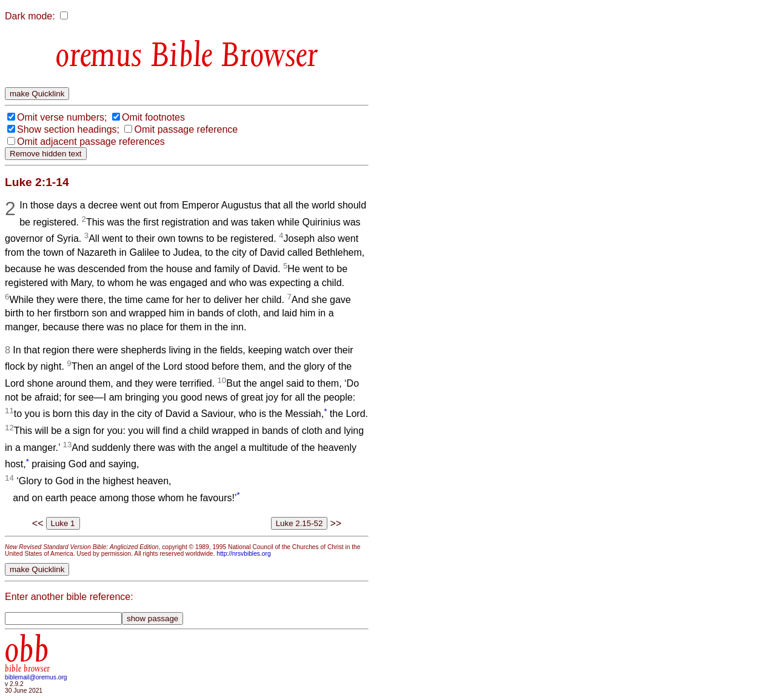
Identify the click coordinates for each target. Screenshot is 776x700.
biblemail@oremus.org (36, 677)
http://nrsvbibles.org (243, 554)
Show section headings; (68, 129)
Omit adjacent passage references (91, 142)
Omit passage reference (186, 129)
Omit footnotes (153, 117)
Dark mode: (30, 16)
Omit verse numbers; (62, 117)
